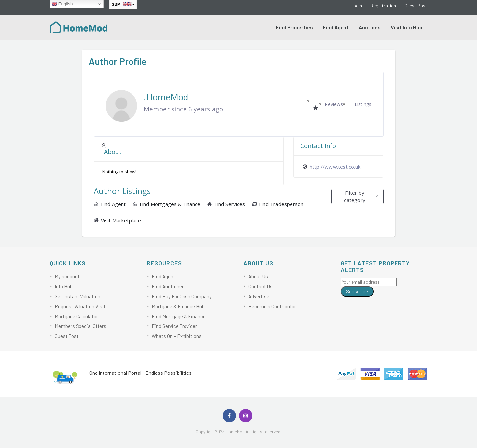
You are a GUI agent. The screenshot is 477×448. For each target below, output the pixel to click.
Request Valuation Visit (80, 306)
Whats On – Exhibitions (177, 336)
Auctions (370, 27)
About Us (258, 276)
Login (356, 5)
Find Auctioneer (169, 286)
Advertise (259, 296)
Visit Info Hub (406, 27)
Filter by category (355, 197)
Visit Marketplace (117, 220)
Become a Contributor (272, 306)
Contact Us (261, 286)
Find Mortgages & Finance (167, 204)
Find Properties (294, 27)
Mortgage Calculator (76, 316)
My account (67, 276)
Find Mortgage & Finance (179, 316)
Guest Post (416, 5)
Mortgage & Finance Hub (178, 306)
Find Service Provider (174, 326)
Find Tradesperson (278, 204)
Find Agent (336, 27)
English (62, 4)
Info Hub (64, 286)
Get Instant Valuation (78, 296)
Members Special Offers (80, 326)
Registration (383, 5)
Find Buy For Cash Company (182, 296)
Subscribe (357, 291)
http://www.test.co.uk (335, 167)
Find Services (226, 204)
